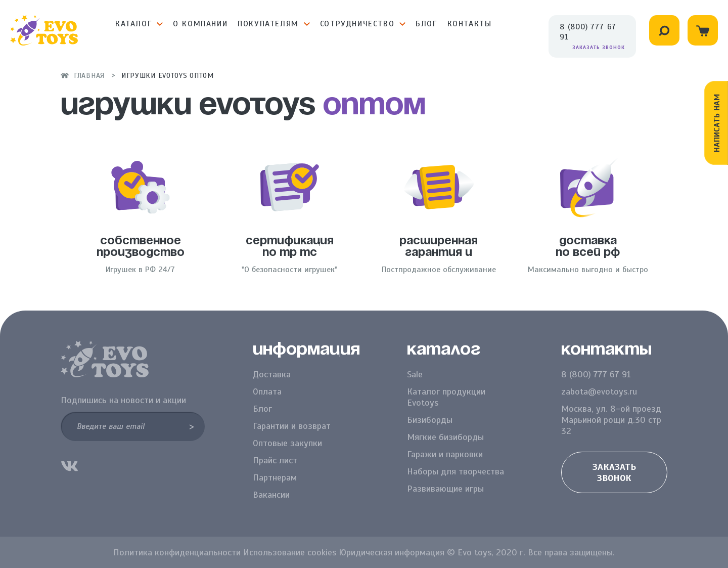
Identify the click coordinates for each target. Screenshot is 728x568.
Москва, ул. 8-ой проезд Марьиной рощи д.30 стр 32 (611, 420)
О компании (200, 24)
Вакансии (271, 495)
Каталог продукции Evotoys (446, 397)
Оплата (267, 391)
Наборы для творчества (456, 471)
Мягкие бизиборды (445, 437)
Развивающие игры (445, 489)
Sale (415, 374)
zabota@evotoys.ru (599, 391)
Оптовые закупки (287, 443)
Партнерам (275, 477)
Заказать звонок (599, 47)
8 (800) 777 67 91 (588, 32)
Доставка (272, 374)
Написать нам (717, 123)
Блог (426, 24)
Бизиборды (430, 420)
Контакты (470, 24)
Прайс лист (275, 460)
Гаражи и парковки (445, 454)
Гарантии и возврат (292, 426)
